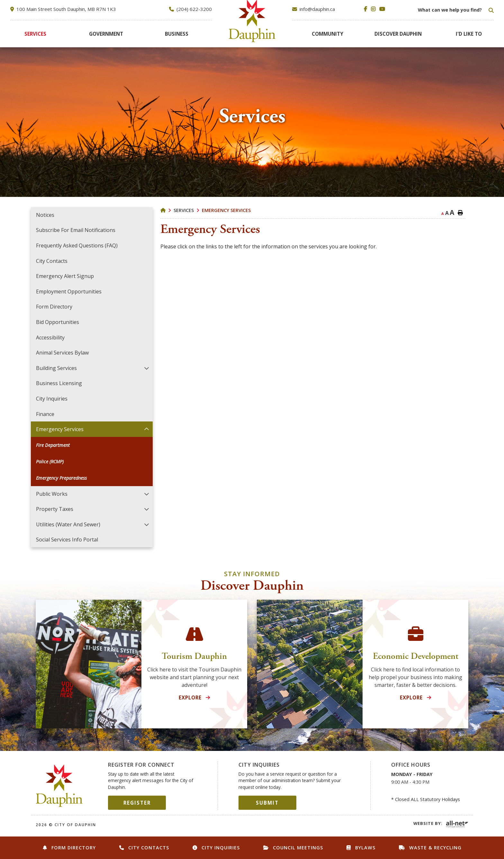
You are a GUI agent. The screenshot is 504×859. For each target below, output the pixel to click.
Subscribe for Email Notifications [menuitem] (76, 230)
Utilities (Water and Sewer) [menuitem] (68, 524)
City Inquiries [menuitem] (52, 399)
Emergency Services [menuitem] (60, 429)
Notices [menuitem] (45, 215)
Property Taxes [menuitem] (55, 509)
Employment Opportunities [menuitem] (69, 291)
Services (184, 210)
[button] (146, 368)
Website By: (428, 823)
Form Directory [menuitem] (54, 307)
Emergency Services (226, 210)
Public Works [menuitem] (52, 494)
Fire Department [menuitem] (53, 445)
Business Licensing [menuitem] (59, 383)
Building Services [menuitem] (56, 368)
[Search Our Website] (455, 10)
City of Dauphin (59, 786)
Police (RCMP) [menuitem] (50, 462)
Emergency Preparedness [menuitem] (61, 478)
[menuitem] (35, 34)
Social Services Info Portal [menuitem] (67, 540)
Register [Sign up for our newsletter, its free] (137, 803)
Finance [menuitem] (45, 414)
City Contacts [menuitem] (52, 261)
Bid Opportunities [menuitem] (58, 322)
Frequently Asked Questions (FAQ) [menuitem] (77, 245)
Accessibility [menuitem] (50, 337)
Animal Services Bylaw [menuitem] (62, 353)
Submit (267, 803)
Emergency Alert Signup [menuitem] (65, 276)
